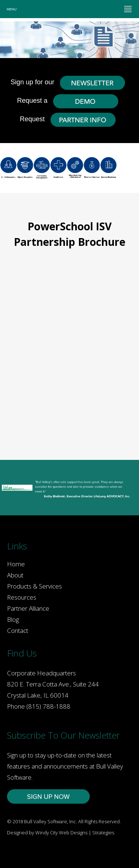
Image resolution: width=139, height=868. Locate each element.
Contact (18, 630)
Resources (22, 597)
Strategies (103, 833)
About (15, 575)
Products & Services (34, 586)
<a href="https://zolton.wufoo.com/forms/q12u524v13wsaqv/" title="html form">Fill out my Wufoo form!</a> (69, 349)
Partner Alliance (28, 608)
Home (16, 564)
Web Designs (73, 833)
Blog (13, 619)
